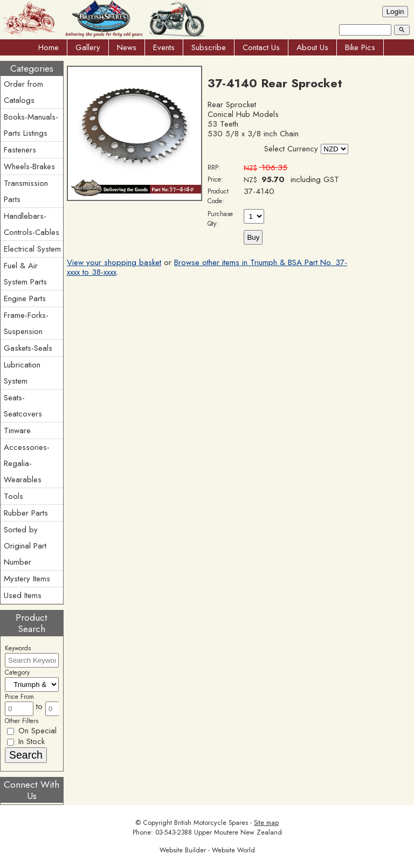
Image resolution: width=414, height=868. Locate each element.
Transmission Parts (26, 191)
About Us (312, 47)
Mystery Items (27, 579)
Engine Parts (25, 298)
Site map (266, 823)
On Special (32, 731)
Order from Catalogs (23, 92)
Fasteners (20, 150)
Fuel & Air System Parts (25, 274)
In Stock (26, 741)
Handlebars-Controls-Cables (32, 224)
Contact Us (261, 47)
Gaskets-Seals (28, 348)
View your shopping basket (114, 262)
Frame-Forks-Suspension (26, 323)
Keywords (18, 648)
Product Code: (218, 196)
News (127, 47)
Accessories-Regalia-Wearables (27, 463)
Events (164, 47)
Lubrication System (22, 373)
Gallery (88, 47)
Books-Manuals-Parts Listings (31, 125)
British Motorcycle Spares (211, 823)
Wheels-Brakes (29, 166)
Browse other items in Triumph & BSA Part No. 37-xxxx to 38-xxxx (207, 267)
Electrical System (32, 249)
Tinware (17, 430)
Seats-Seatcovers (23, 406)
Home (49, 47)
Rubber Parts (26, 513)
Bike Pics (360, 47)
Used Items (23, 595)
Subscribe (209, 47)
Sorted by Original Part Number (25, 546)
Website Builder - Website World (207, 850)
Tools (13, 496)
